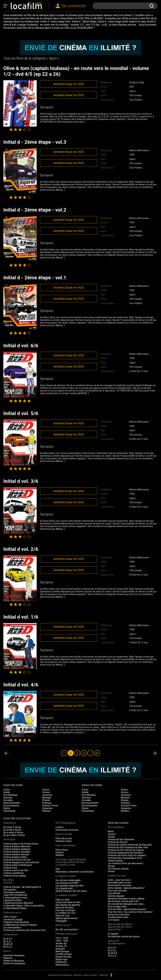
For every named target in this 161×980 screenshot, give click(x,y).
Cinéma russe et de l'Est (16, 870)
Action (7, 790)
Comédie (8, 800)
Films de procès (64, 838)
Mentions (78, 975)
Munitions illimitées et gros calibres (126, 899)
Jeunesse (47, 795)
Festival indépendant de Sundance (126, 853)
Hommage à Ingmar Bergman (71, 859)
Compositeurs (11, 934)
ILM (57, 869)
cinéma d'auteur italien (15, 857)
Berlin (111, 831)
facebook (111, 975)
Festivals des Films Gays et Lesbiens (127, 855)
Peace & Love (62, 916)
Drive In (7, 951)
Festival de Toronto (118, 842)
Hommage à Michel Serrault (70, 862)
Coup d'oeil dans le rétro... (69, 902)
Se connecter (74, 6)
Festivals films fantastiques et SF (125, 858)
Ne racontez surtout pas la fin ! (124, 901)
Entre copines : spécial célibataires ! (126, 888)
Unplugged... (62, 921)
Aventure (8, 798)
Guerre (46, 790)
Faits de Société (64, 834)
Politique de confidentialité (60, 975)
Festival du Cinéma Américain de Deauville (130, 845)
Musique (47, 798)
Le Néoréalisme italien (15, 908)
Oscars (111, 866)
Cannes (112, 834)
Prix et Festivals (116, 827)
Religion (60, 855)
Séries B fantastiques (14, 963)
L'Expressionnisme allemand (18, 903)
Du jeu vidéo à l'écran (14, 835)
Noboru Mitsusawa (139, 150)
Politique (47, 803)
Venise (111, 871)
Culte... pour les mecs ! (120, 880)
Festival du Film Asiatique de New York (128, 847)
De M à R (8, 944)
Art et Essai (9, 839)
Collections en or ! (13, 913)
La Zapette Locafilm (66, 876)
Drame (7, 808)
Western (47, 811)
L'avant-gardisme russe (15, 898)
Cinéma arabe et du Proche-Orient (21, 844)
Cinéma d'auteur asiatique (17, 849)
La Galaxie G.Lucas (65, 865)
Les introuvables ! (12, 927)
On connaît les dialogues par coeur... (127, 904)
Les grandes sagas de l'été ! (70, 886)
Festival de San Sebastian (121, 839)
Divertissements (12, 803)
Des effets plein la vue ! (120, 883)
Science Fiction (50, 806)
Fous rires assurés (117, 891)
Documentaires (11, 806)
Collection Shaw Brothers (16, 922)
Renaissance (62, 965)
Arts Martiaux (10, 795)
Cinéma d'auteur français (16, 854)
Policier (46, 800)
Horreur (46, 792)
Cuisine (59, 827)
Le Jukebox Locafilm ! (67, 895)
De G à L (8, 941)
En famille (113, 934)
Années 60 (61, 943)
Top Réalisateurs (116, 943)
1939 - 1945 (62, 941)
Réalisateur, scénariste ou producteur (75, 872)
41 (97, 753)
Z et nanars (114, 920)
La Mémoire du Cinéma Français (20, 925)
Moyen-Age (61, 959)
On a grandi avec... (65, 888)
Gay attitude (114, 893)
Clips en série (62, 900)
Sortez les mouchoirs (119, 915)
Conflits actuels (64, 954)
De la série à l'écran (13, 832)
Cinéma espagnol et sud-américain (21, 862)
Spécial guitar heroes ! (67, 918)
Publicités (103, 975)
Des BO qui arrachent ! (67, 929)
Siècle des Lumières (118, 823)
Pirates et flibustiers (14, 961)
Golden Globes (115, 861)
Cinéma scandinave (13, 873)
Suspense (47, 808)
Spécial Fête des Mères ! (120, 924)
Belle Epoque (62, 951)
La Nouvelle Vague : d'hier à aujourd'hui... (24, 906)
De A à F (8, 939)
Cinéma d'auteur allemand (17, 846)
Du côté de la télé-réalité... (69, 880)
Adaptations (10, 823)
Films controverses (65, 845)
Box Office (9, 880)
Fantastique (9, 811)
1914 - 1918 (62, 938)
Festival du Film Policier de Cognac (126, 850)
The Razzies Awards (118, 869)
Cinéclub (8, 883)
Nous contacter (90, 975)
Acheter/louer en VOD (69, 84)
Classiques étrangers (14, 892)
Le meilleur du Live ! (66, 913)
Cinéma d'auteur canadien (17, 852)
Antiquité (60, 949)
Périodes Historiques (66, 934)
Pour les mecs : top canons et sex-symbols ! (130, 912)
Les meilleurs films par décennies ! (126, 863)
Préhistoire (61, 962)
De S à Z (8, 947)
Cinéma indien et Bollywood (18, 865)
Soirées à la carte (117, 876)
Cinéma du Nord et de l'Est (17, 860)
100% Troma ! (10, 917)
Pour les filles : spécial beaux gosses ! (127, 909)
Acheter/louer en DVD (69, 95)
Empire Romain (63, 957)
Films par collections (17, 818)
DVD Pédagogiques (65, 823)
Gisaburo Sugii (137, 82)
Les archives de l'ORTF (67, 883)
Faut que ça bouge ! (66, 910)
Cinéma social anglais (15, 876)
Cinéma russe (10, 868)
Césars (111, 837)
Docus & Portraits (65, 908)
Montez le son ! (63, 925)
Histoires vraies (63, 841)
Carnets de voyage (13, 920)
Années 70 (61, 946)
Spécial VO (113, 941)
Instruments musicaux (67, 830)
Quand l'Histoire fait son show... (72, 891)
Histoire (60, 852)
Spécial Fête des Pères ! (120, 927)
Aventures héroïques (14, 955)
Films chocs (62, 850)
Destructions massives (120, 885)
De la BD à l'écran (12, 830)
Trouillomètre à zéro (118, 917)
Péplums (8, 958)
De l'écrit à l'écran (12, 827)
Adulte (7, 792)
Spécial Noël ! (115, 929)
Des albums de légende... (68, 905)
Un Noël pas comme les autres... (125, 936)
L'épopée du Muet (12, 900)
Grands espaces (116, 896)
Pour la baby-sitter (117, 907)
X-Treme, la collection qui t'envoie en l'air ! (25, 930)
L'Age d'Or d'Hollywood (15, 895)
